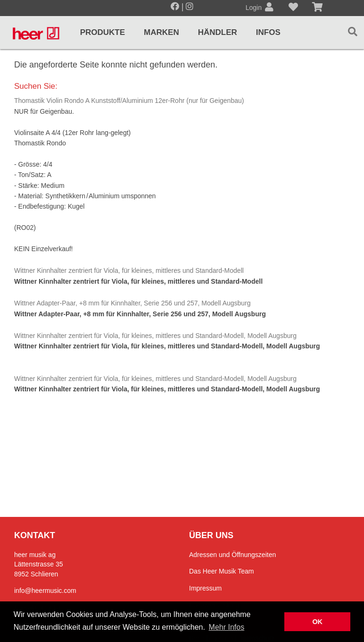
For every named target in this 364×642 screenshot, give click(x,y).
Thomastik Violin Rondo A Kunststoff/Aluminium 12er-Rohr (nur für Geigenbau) (129, 101)
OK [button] (317, 622)
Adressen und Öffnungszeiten (232, 555)
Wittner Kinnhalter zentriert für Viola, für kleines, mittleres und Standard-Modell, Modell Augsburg (155, 336)
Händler (218, 32)
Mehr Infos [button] (227, 627)
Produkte (103, 32)
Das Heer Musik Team (221, 571)
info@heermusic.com (45, 591)
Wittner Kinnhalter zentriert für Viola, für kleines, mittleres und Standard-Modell (129, 270)
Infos (268, 32)
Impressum (205, 588)
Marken (161, 32)
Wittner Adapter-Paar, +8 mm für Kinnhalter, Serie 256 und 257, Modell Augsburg (132, 303)
